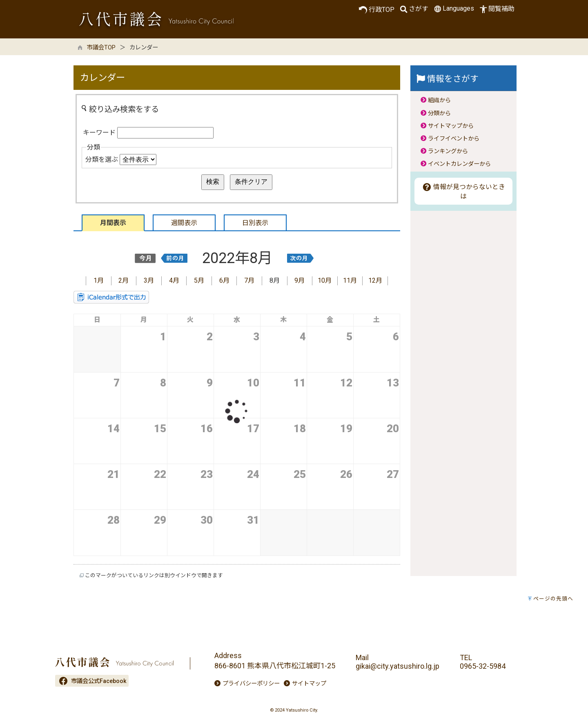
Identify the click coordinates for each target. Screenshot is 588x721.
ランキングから (448, 151)
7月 (249, 280)
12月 (375, 280)
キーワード (99, 133)
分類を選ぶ (102, 160)
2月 (124, 280)
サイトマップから (451, 126)
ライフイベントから (454, 139)
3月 (149, 280)
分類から (439, 113)
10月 (325, 280)
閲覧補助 (496, 9)
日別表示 (255, 223)
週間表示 (184, 223)
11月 (350, 280)
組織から (439, 100)
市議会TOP (101, 48)
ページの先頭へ (553, 599)
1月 (99, 280)
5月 (199, 280)
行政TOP (377, 10)
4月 (174, 280)
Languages (453, 9)
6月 (224, 280)
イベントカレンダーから (459, 164)
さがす (413, 9)
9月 (300, 280)
